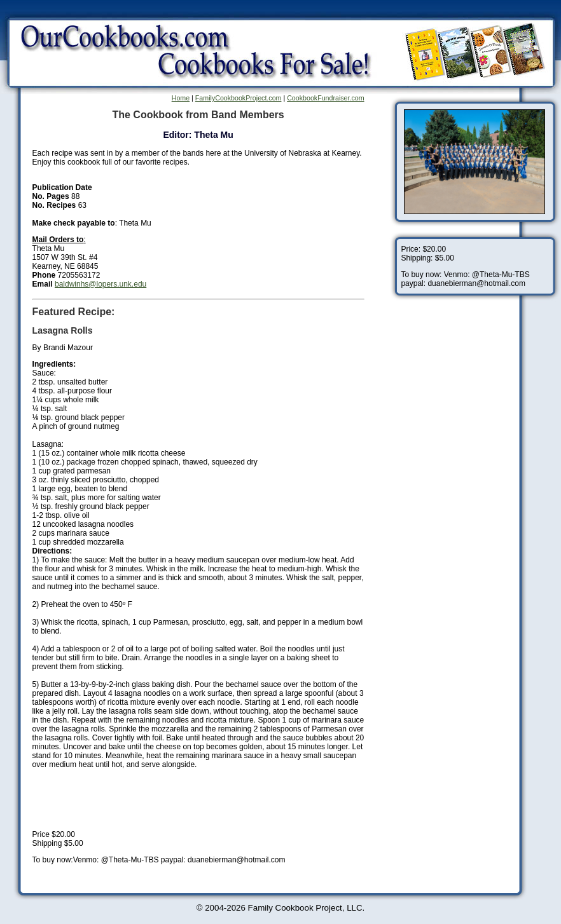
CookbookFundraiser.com (325, 98)
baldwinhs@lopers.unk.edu (100, 284)
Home (181, 98)
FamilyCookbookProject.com (239, 98)
